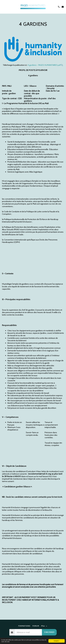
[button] (3, 7)
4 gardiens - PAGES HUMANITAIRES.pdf (44, 65)
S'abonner (49, 632)
